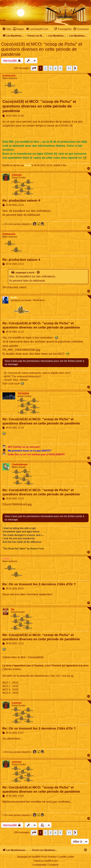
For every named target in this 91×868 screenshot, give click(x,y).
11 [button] (69, 68)
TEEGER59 (23, 394)
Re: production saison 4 (21, 200)
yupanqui (17, 175)
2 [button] (45, 68)
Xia (12, 609)
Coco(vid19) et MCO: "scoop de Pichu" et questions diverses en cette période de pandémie (42, 49)
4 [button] (55, 68)
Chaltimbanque (20, 464)
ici (72, 676)
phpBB (35, 857)
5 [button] (60, 68)
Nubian (6, 559)
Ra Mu (28, 165)
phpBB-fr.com (51, 861)
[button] (34, 68)
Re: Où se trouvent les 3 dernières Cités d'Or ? (39, 584)
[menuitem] (7, 29)
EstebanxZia (9, 76)
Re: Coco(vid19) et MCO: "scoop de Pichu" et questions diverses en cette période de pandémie (41, 325)
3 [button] (50, 68)
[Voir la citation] (38, 272)
